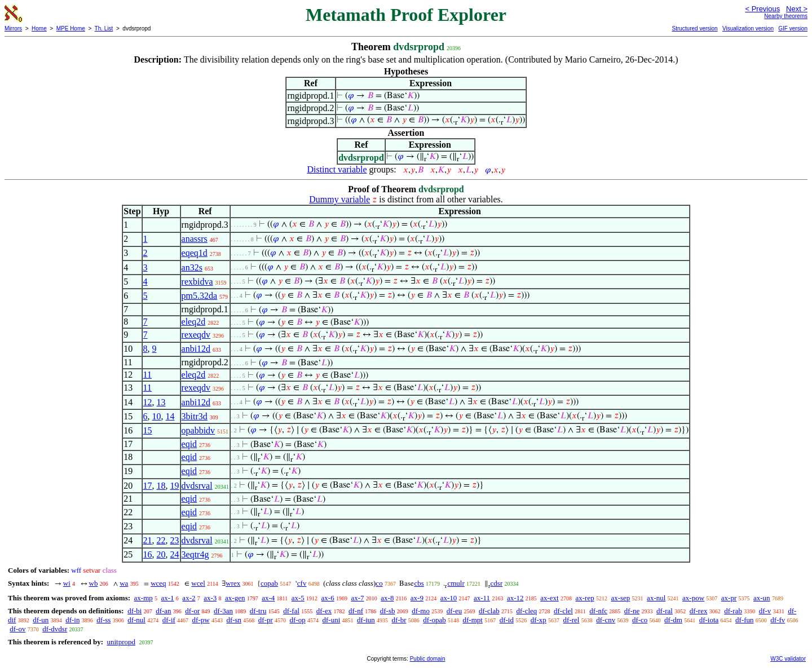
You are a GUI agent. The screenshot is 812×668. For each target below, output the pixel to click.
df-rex (699, 611)
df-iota (709, 620)
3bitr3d (195, 416)
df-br (399, 620)
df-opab (434, 620)
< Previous (762, 9)
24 (175, 554)
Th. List (104, 28)
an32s (192, 267)
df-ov (17, 629)
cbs (419, 583)
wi (67, 583)
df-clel (563, 611)
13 (161, 402)
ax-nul (656, 598)
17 (148, 486)
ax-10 (449, 598)
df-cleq (526, 611)
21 (148, 540)
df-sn (234, 620)
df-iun (366, 620)
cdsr (497, 583)
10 (157, 416)
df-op (298, 620)
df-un (41, 620)
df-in (72, 620)
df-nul (136, 620)
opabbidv (198, 430)
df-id (507, 620)
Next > (797, 9)
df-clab (489, 611)
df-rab (733, 611)
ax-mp (144, 598)
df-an (163, 611)
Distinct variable (337, 169)
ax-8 (387, 598)
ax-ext (549, 598)
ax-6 (328, 598)
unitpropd (121, 642)
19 (175, 486)
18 (161, 486)
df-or (192, 611)
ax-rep (584, 598)
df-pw (201, 620)
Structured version (694, 28)
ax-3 (210, 598)
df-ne (632, 611)
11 (147, 375)
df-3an (223, 611)
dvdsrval (197, 486)
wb (94, 583)
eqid (189, 444)
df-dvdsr (55, 629)
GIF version (793, 28)
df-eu (454, 611)
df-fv (778, 620)
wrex (233, 583)
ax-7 (357, 598)
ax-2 (189, 598)
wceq (158, 583)
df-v (765, 611)
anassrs (195, 239)
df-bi (134, 611)
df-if (169, 620)
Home (39, 28)
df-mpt (473, 620)
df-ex (324, 611)
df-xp (539, 620)
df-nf (356, 611)
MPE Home (71, 28)
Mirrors (13, 28)
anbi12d (196, 349)
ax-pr (729, 598)
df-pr (266, 620)
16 (148, 554)
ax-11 (482, 598)
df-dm (673, 620)
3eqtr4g (195, 554)
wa (124, 583)
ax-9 (417, 598)
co (379, 583)
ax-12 (515, 598)
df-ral (665, 611)
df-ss (103, 620)
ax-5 (298, 598)
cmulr (456, 583)
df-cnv (606, 620)
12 (148, 402)
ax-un (762, 598)
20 (161, 554)
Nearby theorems (786, 16)
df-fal (291, 611)
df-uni (332, 620)
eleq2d (194, 322)
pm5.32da (200, 296)
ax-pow (693, 598)
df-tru (258, 611)
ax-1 (168, 598)
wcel (198, 583)
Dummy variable (339, 199)
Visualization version (748, 28)
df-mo (421, 611)
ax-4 (268, 598)
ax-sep (620, 598)
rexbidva (197, 282)
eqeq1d (195, 253)
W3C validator (788, 659)
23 (175, 540)
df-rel (572, 620)
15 (148, 430)
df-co (640, 620)
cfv (302, 583)
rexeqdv (196, 335)
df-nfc (598, 611)
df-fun (745, 620)
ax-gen (235, 598)
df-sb (388, 611)
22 (161, 540)
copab (269, 583)
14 (170, 416)
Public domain (428, 659)
